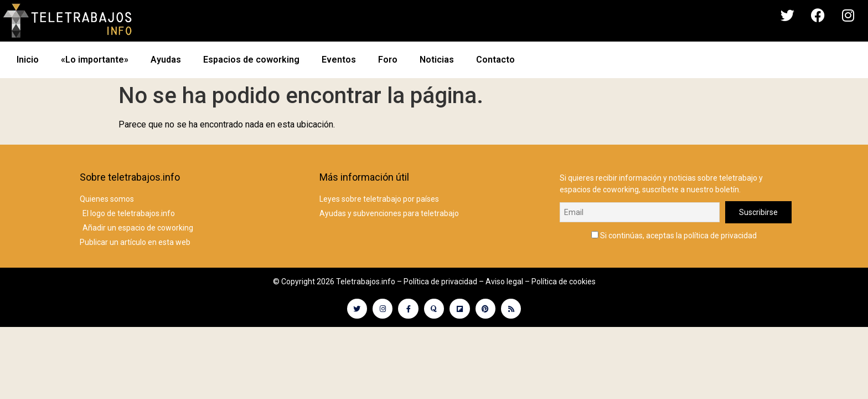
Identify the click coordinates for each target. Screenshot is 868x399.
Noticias (437, 60)
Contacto (495, 60)
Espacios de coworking (251, 60)
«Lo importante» (95, 60)
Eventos (339, 60)
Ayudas (166, 60)
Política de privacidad (440, 282)
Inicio (28, 60)
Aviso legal (504, 282)
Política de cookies (564, 282)
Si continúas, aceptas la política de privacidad (674, 235)
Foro (388, 60)
